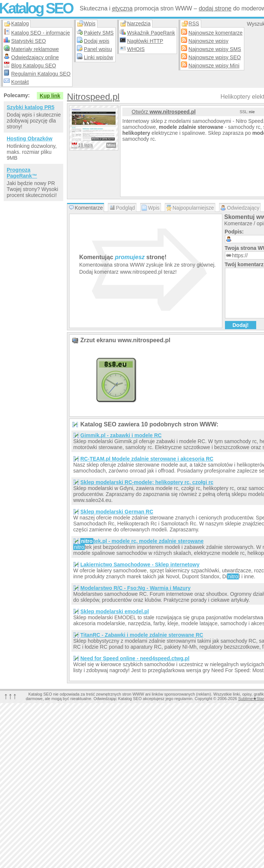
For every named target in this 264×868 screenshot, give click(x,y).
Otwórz (164, 112)
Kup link (50, 96)
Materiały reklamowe (35, 49)
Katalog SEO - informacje (41, 33)
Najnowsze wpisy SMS (215, 49)
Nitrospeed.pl (93, 97)
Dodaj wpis (97, 41)
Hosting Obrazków (30, 139)
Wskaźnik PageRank (151, 33)
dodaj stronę (215, 8)
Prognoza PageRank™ (22, 173)
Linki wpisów (99, 57)
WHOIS (136, 49)
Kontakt (20, 82)
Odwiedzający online (35, 57)
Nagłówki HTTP (145, 41)
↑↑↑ (10, 696)
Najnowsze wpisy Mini (214, 66)
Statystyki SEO (28, 41)
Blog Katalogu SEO (34, 66)
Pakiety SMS (99, 33)
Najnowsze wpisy (208, 41)
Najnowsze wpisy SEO (215, 57)
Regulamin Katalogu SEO (41, 74)
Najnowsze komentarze (216, 33)
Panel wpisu (98, 49)
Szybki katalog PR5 (30, 107)
